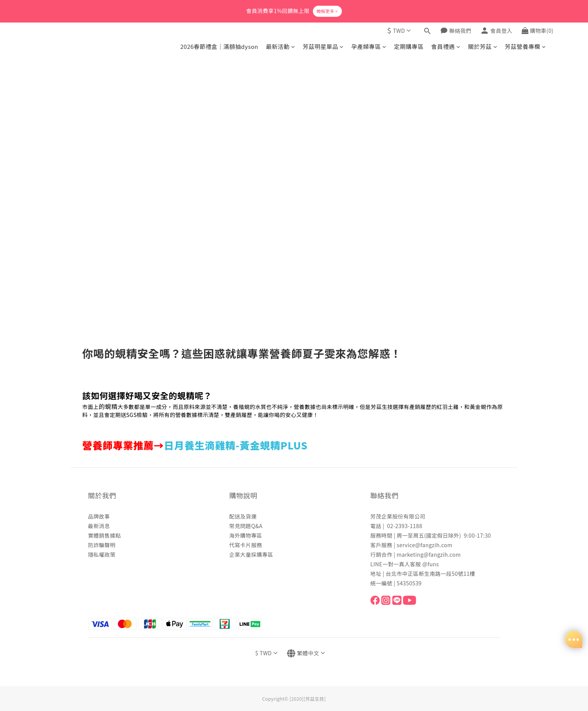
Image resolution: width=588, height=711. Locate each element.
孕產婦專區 (369, 46)
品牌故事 (99, 516)
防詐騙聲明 (102, 545)
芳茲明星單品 (323, 46)
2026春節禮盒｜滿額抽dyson (219, 46)
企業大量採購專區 (251, 554)
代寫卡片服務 (246, 545)
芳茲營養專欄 (525, 46)
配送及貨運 (243, 516)
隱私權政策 (102, 554)
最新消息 (99, 526)
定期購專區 (409, 46)
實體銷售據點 (105, 535)
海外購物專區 (246, 535)
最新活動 (280, 46)
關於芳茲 (483, 46)
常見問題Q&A (246, 526)
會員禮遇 (446, 46)
